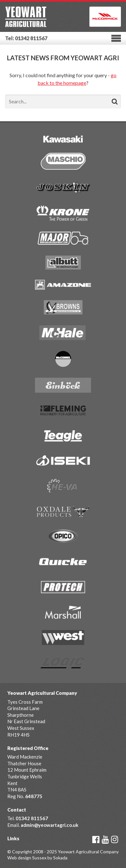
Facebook (96, 840)
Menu (116, 38)
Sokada (60, 858)
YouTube (105, 840)
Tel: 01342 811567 (26, 38)
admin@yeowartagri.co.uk (49, 825)
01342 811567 (32, 818)
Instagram (115, 840)
